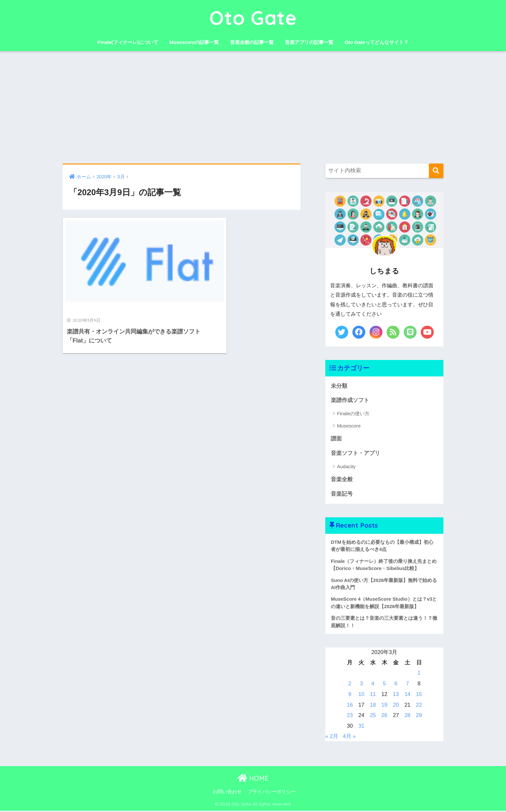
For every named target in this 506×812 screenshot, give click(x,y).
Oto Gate (253, 18)
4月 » (349, 738)
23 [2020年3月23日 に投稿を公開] (350, 717)
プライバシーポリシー (272, 793)
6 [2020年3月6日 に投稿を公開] (396, 685)
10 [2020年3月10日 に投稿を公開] (361, 696)
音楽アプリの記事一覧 (309, 42)
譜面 (336, 439)
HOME (253, 780)
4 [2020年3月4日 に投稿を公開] (373, 685)
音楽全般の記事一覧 (252, 42)
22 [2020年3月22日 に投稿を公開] (419, 706)
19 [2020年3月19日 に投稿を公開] (385, 706)
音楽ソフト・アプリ (355, 453)
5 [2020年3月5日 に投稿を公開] (384, 685)
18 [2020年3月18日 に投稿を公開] (373, 706)
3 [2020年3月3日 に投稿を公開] (361, 685)
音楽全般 (342, 480)
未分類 (339, 386)
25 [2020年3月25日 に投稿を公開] (373, 717)
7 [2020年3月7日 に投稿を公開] (407, 685)
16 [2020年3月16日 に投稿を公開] (350, 706)
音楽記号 (342, 494)
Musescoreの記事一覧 (194, 42)
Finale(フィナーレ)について (128, 42)
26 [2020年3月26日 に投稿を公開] (385, 717)
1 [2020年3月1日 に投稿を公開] (419, 675)
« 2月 (332, 738)
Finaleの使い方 (353, 414)
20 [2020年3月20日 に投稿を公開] (396, 706)
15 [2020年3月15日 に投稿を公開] (419, 696)
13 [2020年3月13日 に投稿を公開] (396, 696)
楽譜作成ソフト (350, 400)
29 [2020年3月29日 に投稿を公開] (419, 717)
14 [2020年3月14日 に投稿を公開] (407, 696)
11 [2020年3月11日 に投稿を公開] (373, 696)
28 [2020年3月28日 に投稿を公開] (407, 717)
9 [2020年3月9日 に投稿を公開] (350, 696)
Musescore (349, 426)
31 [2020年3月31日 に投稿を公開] (361, 727)
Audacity (346, 467)
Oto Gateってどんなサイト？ (377, 42)
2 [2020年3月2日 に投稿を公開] (350, 685)
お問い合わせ (227, 793)
